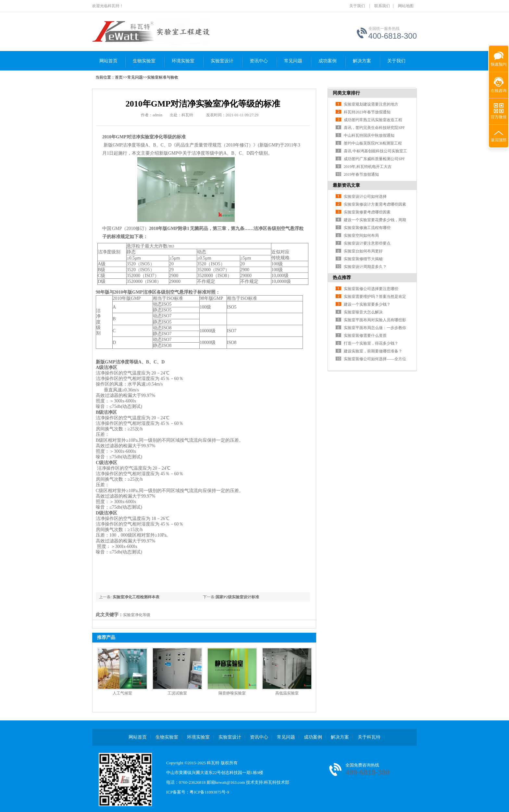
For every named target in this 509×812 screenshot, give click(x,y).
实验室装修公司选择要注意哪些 (371, 289)
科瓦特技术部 (277, 782)
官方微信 (499, 117)
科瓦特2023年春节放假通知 (367, 112)
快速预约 (498, 61)
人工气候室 (122, 693)
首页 (119, 77)
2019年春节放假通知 (361, 174)
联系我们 (382, 6)
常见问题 (293, 61)
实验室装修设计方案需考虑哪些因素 (375, 204)
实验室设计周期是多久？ (365, 267)
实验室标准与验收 (163, 77)
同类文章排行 (346, 93)
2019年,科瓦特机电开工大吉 (368, 167)
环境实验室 (183, 61)
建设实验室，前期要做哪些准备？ (373, 351)
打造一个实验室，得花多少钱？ (371, 343)
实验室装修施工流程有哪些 (367, 228)
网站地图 (406, 6)
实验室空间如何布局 (361, 235)
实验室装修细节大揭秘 (363, 259)
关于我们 (357, 6)
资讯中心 (259, 61)
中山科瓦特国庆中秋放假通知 (369, 135)
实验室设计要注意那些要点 (367, 243)
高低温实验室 (287, 693)
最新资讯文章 (346, 185)
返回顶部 (499, 140)
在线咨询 (499, 91)
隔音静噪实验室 (232, 693)
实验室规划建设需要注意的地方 (371, 104)
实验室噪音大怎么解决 (363, 312)
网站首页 (108, 61)
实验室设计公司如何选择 (365, 197)
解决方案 (362, 61)
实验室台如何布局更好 (363, 251)
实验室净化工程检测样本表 (136, 597)
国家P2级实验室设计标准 (237, 597)
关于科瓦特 (369, 737)
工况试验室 (177, 693)
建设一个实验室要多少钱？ (367, 304)
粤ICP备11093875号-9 (209, 792)
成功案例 (328, 61)
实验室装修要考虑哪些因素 (367, 212)
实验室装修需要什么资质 (365, 336)
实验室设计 (222, 61)
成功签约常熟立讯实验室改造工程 (373, 120)
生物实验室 (144, 61)
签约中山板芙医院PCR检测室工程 (373, 143)
